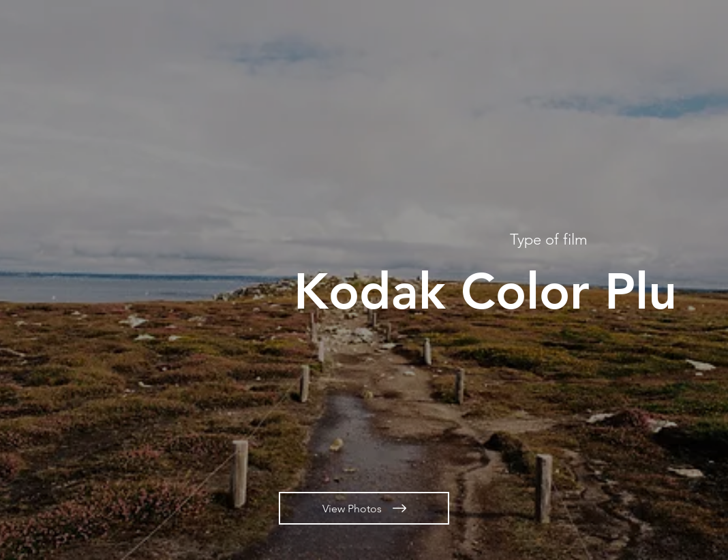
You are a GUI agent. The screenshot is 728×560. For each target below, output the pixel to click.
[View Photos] (364, 508)
